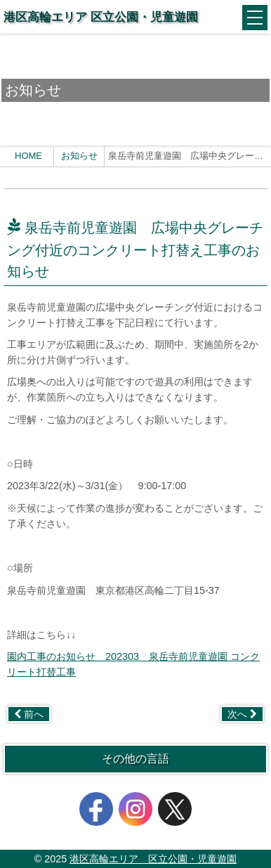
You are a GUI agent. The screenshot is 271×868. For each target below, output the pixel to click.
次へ (242, 714)
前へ (29, 714)
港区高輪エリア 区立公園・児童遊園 (101, 17)
